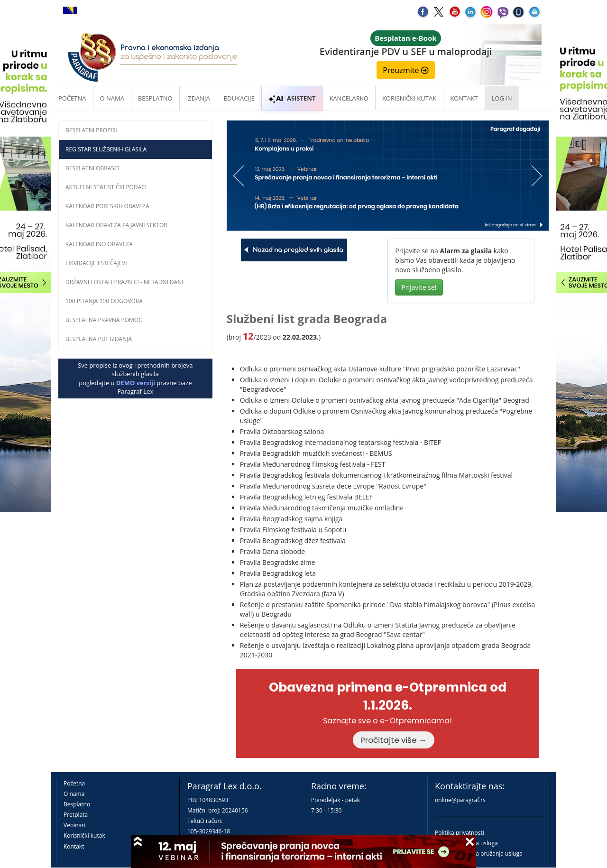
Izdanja (198, 98)
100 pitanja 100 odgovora (104, 301)
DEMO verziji (136, 383)
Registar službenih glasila (106, 149)
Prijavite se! (419, 287)
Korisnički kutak (84, 836)
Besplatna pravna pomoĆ (104, 320)
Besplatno (155, 98)
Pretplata (76, 815)
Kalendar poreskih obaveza (107, 206)
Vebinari (74, 825)
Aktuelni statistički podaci (106, 187)
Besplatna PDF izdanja (99, 339)
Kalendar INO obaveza (99, 244)
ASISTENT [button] (292, 98)
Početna (72, 98)
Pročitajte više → (394, 740)
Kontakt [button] (464, 98)
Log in (502, 98)
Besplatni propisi (91, 130)
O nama (112, 98)
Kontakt (74, 846)
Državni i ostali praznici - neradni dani (124, 282)
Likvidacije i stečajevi (96, 263)
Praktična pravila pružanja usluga (479, 854)
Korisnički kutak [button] (409, 98)
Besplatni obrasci (92, 168)
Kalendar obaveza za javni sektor (116, 225)
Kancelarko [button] (349, 98)
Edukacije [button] (239, 98)
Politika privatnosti (460, 833)
